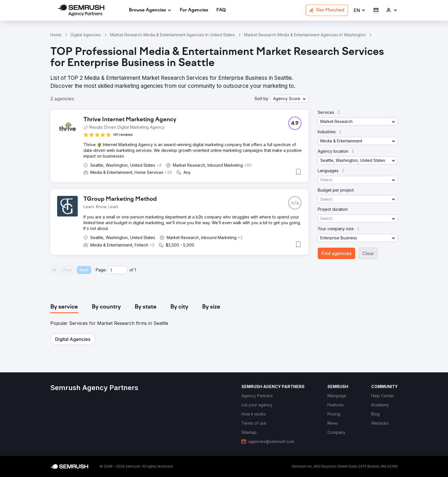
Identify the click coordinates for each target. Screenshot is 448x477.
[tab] (64, 307)
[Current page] (117, 270)
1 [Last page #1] (135, 270)
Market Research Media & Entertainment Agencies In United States (172, 35)
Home (56, 35)
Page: (101, 270)
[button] (360, 10)
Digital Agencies (86, 35)
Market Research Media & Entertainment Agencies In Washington (305, 35)
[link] (194, 10)
